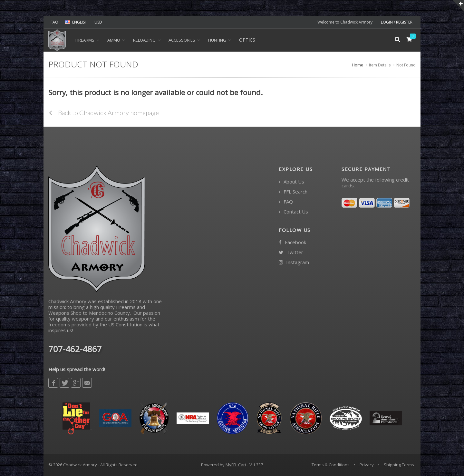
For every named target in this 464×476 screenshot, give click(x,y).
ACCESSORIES (182, 40)
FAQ (54, 22)
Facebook (292, 242)
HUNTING (217, 40)
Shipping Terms (399, 465)
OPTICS (247, 40)
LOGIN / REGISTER (397, 22)
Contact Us (293, 212)
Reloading (144, 40)
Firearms (85, 40)
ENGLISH (76, 22)
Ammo (114, 40)
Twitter (291, 252)
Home (358, 65)
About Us (291, 182)
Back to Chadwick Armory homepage (104, 113)
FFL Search (293, 192)
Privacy (367, 465)
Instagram (294, 262)
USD (98, 22)
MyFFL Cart (236, 465)
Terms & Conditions (331, 465)
